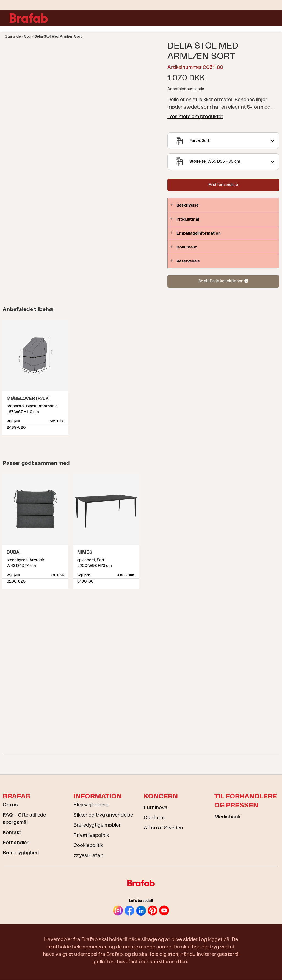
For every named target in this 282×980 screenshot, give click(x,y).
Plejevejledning (91, 805)
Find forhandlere (223, 185)
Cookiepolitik (88, 845)
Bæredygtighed (21, 853)
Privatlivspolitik (91, 835)
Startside (13, 36)
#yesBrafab (88, 855)
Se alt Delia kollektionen (223, 281)
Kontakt (12, 832)
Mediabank (227, 817)
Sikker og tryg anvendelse (103, 815)
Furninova (156, 807)
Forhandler (16, 843)
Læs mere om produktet (195, 117)
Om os (10, 805)
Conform (154, 818)
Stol (28, 36)
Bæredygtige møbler (97, 825)
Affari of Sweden (163, 828)
